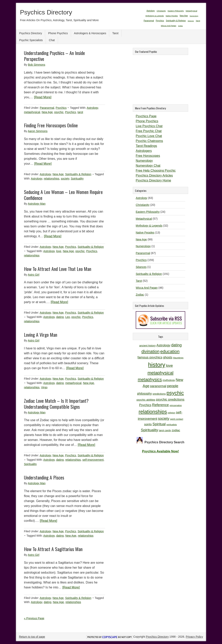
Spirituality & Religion (78, 174)
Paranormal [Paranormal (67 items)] (149, 21)
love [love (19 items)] (169, 366)
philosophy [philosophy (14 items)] (145, 394)
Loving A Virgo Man (41, 335)
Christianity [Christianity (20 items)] (161, 11)
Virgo (44, 387)
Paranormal (47, 108)
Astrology (92, 108)
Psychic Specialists (31, 40)
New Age (47, 112)
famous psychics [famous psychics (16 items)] (150, 357)
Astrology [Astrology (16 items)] (164, 345)
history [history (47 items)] (157, 365)
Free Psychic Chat (149, 131)
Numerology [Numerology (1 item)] (194, 16)
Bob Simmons (37, 65)
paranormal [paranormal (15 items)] (158, 386)
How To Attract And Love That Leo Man (58, 269)
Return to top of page (32, 637)
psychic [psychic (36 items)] (175, 393)
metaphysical (32, 112)
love (59, 251)
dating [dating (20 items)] (176, 345)
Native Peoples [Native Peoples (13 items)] (172, 16)
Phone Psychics (58, 33)
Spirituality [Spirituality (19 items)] (149, 430)
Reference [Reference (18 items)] (161, 405)
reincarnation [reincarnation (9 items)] (176, 405)
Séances (141, 267)
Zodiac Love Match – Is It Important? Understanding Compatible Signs (56, 404)
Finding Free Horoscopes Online (51, 125)
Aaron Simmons (38, 131)
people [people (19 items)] (173, 386)
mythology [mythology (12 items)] (169, 380)
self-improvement (93, 460)
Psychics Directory (46, 12)
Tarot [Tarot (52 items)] (198, 21)
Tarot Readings (146, 146)
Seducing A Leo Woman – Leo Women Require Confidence (63, 195)
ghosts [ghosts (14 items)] (168, 357)
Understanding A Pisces (44, 477)
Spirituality (77, 179)
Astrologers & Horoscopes (90, 33)
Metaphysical (144, 219)
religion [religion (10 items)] (172, 413)
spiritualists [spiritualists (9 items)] (172, 425)
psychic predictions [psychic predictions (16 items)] (170, 400)
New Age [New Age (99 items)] (184, 16)
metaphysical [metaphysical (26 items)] (160, 373)
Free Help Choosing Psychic (156, 171)
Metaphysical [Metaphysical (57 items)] (191, 11)
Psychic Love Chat (149, 136)
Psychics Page (146, 116)
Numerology (144, 161)
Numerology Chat (148, 166)
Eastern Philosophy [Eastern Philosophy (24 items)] (176, 11)
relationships (52, 179)
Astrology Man (37, 204)
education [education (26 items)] (170, 351)
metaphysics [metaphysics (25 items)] (150, 380)
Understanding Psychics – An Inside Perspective (54, 56)
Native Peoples (145, 233)
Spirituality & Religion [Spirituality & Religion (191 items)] (176, 21)
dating (60, 317)
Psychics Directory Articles (154, 175)
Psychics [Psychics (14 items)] (145, 405)
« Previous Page (34, 618)
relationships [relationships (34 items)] (153, 412)
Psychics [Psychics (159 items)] (160, 21)
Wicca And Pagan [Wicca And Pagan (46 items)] (169, 26)
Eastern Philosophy (148, 212)
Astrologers (144, 151)
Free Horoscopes (148, 156)
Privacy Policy (194, 637)
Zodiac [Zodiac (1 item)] (180, 26)
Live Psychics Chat (149, 126)
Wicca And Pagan (147, 288)
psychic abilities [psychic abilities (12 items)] (146, 400)
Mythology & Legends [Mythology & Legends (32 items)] (155, 16)
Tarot (115, 33)
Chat (52, 40)
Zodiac (140, 295)
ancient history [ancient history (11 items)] (148, 346)
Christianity (143, 205)
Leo (68, 317)
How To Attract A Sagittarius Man (53, 549)
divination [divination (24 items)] (150, 351)
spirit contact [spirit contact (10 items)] (176, 419)
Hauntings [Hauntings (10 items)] (178, 358)
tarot (80, 112)
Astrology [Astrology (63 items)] (151, 11)
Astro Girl (33, 275)
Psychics (61, 108)
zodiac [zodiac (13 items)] (176, 430)
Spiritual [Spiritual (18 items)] (159, 424)
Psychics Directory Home (153, 180)
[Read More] (43, 97)
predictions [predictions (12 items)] (159, 394)
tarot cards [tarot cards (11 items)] (165, 430)
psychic (59, 112)
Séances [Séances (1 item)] (191, 21)
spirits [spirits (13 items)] (148, 424)
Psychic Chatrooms (149, 141)
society (65, 179)
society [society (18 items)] (164, 418)
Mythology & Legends (149, 226)
